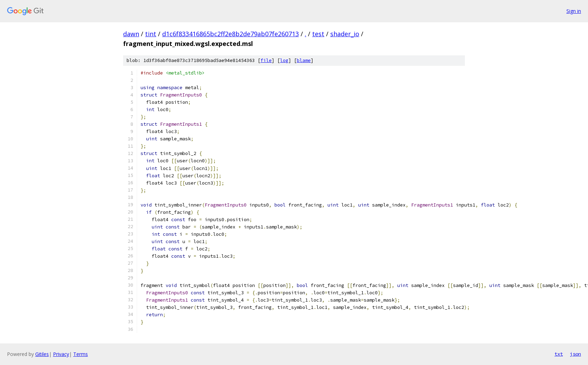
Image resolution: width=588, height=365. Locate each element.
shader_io (345, 34)
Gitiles (42, 354)
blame (304, 60)
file (266, 60)
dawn (131, 34)
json (575, 354)
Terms (81, 354)
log (284, 60)
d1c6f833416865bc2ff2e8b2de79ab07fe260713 (231, 34)
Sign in (574, 11)
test (318, 34)
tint (151, 34)
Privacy (61, 354)
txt (559, 354)
